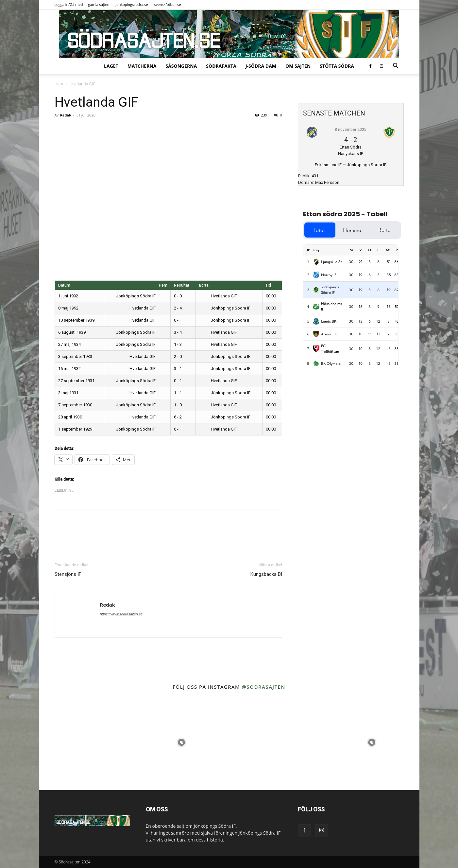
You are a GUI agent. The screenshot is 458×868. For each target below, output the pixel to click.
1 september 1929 (75, 429)
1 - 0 (178, 405)
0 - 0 (178, 296)
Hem (59, 84)
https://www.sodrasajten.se (121, 614)
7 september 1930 (75, 405)
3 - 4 (178, 332)
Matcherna (142, 66)
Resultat (182, 285)
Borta (204, 285)
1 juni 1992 (68, 296)
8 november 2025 (351, 130)
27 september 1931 (76, 381)
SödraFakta (221, 66)
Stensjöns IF (68, 574)
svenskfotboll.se (168, 4)
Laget (111, 66)
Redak (66, 115)
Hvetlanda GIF (218, 296)
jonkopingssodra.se (132, 4)
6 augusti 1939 (72, 332)
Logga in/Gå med (69, 4)
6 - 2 (178, 417)
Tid (268, 285)
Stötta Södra (337, 66)
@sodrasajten (263, 687)
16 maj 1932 (69, 369)
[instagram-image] (86, 743)
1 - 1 (178, 393)
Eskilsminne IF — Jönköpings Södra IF (351, 165)
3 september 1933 (75, 356)
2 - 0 (178, 356)
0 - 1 (178, 320)
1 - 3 (178, 344)
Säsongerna (181, 66)
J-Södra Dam (261, 66)
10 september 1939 (76, 320)
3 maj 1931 (68, 393)
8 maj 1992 (68, 308)
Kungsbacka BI (266, 574)
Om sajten (298, 66)
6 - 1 (178, 429)
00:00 (271, 296)
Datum (64, 285)
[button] (396, 67)
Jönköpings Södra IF (141, 296)
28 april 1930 (70, 417)
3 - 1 (178, 369)
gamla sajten (99, 4)
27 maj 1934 (69, 344)
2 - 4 (178, 308)
